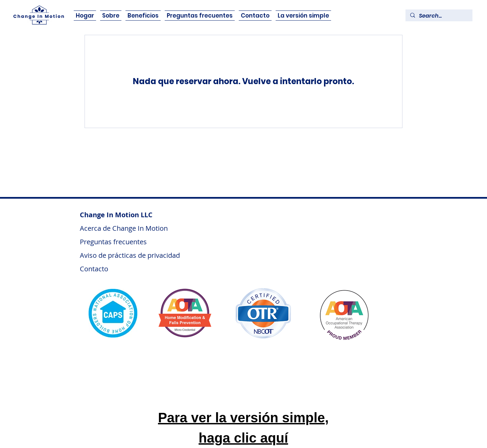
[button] (143, 16)
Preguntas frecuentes (113, 242)
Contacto (94, 269)
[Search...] (439, 16)
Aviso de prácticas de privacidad (130, 255)
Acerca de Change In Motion (125, 228)
